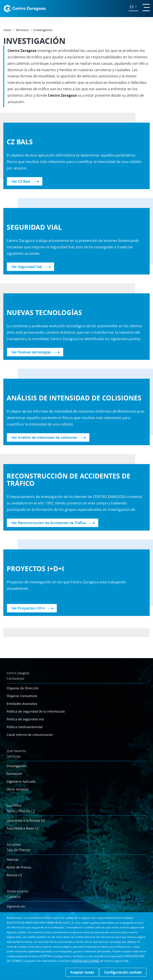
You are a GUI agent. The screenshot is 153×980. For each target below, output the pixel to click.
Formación (14, 774)
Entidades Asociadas (22, 704)
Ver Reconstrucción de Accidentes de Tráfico (49, 523)
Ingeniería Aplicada (21, 781)
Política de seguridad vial (25, 719)
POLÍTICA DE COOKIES (86, 961)
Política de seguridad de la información (36, 711)
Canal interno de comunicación (30, 735)
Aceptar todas (82, 972)
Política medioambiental (25, 727)
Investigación (16, 766)
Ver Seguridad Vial (27, 267)
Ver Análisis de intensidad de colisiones (44, 437)
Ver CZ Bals (21, 181)
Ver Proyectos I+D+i (28, 608)
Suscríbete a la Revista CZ (26, 820)
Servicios (22, 30)
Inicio (7, 30)
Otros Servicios (18, 789)
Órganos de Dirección (23, 688)
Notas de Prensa (19, 867)
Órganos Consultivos (22, 696)
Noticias (13, 859)
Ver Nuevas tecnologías (31, 352)
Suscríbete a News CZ (23, 828)
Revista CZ (14, 875)
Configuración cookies (123, 972)
